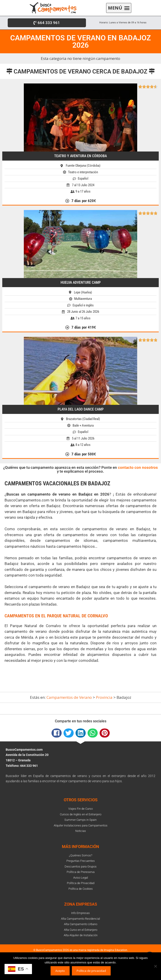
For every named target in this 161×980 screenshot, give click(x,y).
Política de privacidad (91, 971)
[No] (155, 966)
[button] (119, 8)
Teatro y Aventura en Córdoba (80, 156)
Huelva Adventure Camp (81, 282)
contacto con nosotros (138, 467)
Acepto (60, 971)
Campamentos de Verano (69, 697)
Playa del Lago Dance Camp (81, 409)
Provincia (104, 697)
